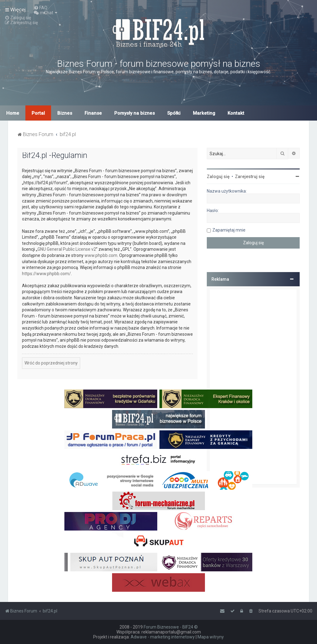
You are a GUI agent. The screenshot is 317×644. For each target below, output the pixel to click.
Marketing (204, 113)
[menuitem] (41, 8)
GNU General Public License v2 (67, 249)
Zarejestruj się (250, 177)
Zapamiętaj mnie (229, 230)
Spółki (174, 113)
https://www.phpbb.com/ (46, 274)
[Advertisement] (253, 387)
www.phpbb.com (101, 255)
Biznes (65, 113)
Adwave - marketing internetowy (163, 637)
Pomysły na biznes (135, 113)
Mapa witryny (211, 637)
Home (13, 113)
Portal (38, 113)
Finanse (93, 113)
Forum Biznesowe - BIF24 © (171, 627)
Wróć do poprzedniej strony (51, 363)
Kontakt (236, 113)
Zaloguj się (218, 177)
